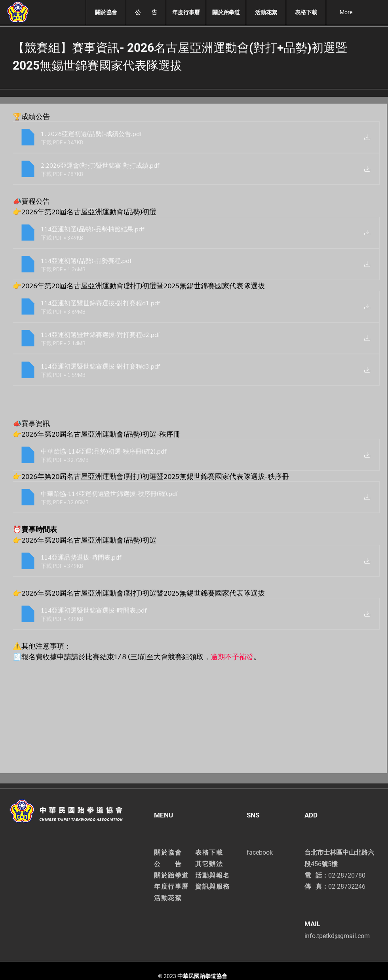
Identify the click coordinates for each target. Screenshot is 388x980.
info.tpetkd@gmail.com (337, 936)
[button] (106, 12)
